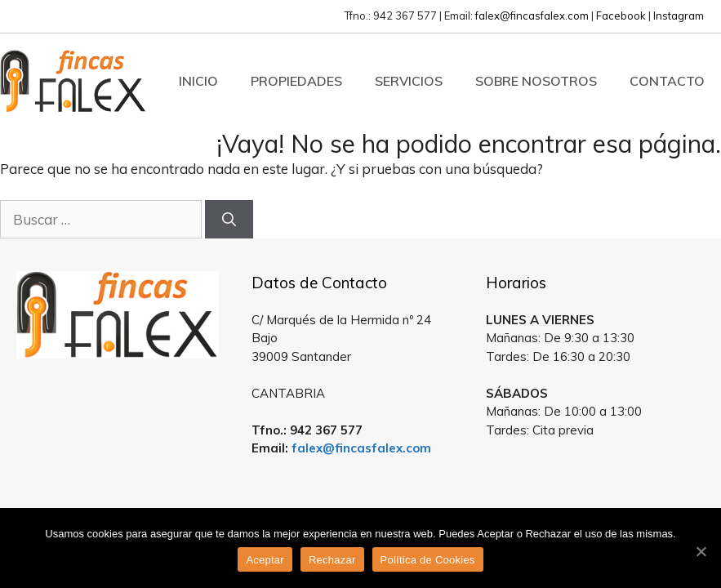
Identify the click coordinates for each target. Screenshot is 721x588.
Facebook (621, 16)
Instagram (679, 16)
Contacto (667, 81)
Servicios (409, 81)
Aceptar (265, 560)
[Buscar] (229, 220)
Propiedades (296, 81)
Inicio (198, 81)
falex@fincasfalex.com (532, 16)
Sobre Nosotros (536, 81)
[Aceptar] (701, 551)
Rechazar (332, 560)
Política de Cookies (428, 560)
